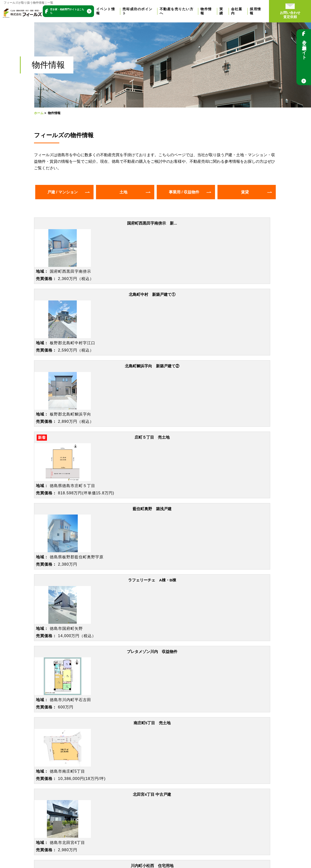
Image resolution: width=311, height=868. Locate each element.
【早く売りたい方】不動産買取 (97, 740)
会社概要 (148, 772)
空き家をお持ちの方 (88, 747)
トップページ (35, 722)
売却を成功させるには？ (42, 760)
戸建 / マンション (63, 192)
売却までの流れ (34, 767)
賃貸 (245, 192)
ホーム (39, 113)
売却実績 (148, 732)
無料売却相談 (32, 782)
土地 (123, 192)
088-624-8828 (194, 666)
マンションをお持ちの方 (92, 769)
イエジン (267, 803)
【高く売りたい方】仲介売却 (95, 732)
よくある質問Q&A (36, 774)
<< (129, 567)
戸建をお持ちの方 (86, 762)
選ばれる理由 (152, 764)
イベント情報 (116, 11)
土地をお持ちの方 (86, 755)
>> (182, 567)
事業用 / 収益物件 (184, 192)
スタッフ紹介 (152, 779)
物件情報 (220, 11)
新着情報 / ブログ (159, 793)
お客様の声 (150, 740)
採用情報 (270, 11)
